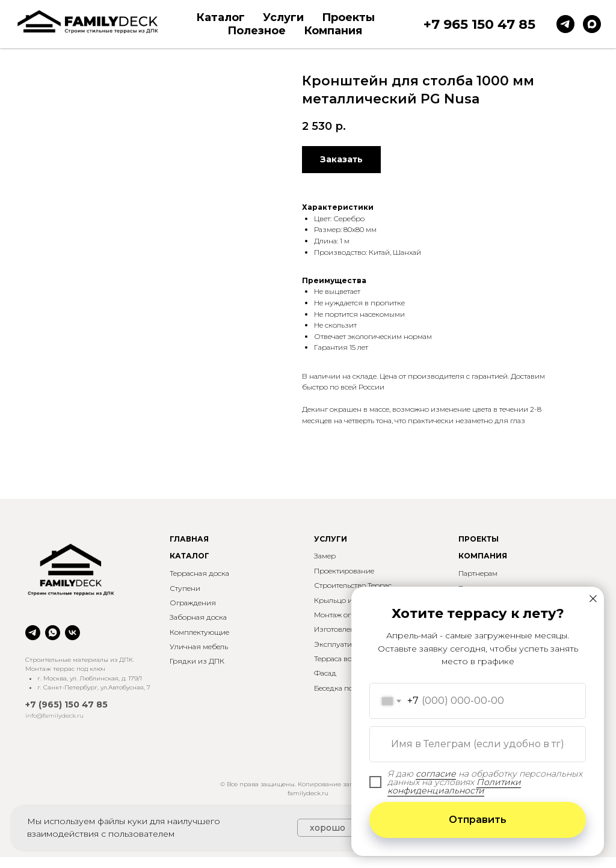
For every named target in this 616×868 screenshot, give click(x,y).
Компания (333, 31)
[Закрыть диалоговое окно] (593, 599)
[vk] (72, 633)
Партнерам (478, 573)
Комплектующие (199, 632)
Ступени (185, 588)
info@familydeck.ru (54, 716)
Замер (325, 556)
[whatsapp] (53, 633)
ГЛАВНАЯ (189, 539)
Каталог (220, 17)
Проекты (348, 17)
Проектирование (344, 571)
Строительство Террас (353, 585)
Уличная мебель (199, 646)
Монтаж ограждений (351, 615)
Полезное (257, 31)
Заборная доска (198, 617)
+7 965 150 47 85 (479, 24)
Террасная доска (199, 573)
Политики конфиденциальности (454, 786)
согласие (436, 774)
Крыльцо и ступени (349, 600)
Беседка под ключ (346, 688)
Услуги (283, 17)
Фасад (325, 673)
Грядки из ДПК (197, 661)
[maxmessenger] (592, 24)
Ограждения (193, 603)
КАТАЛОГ (189, 556)
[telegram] (565, 24)
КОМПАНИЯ (483, 556)
